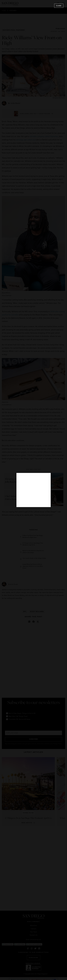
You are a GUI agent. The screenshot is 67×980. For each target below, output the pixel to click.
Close (59, 6)
